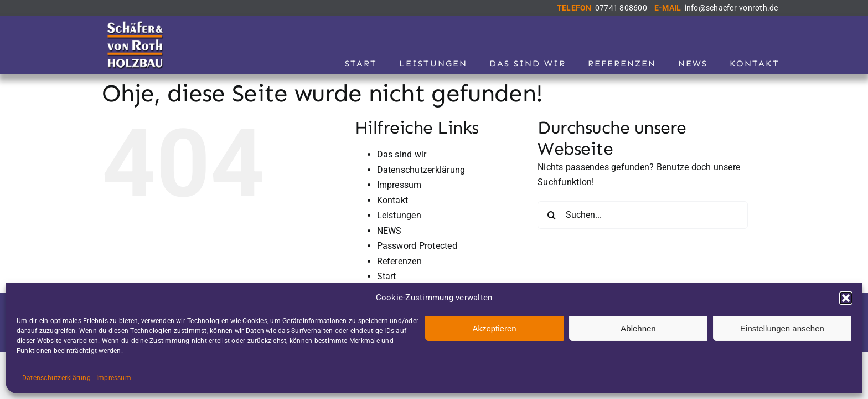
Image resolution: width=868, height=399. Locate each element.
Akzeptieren (494, 328)
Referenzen (399, 261)
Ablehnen (638, 328)
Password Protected (417, 246)
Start (387, 276)
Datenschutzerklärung (56, 378)
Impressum (114, 378)
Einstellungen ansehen (782, 328)
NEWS (389, 231)
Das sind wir (402, 154)
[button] (846, 298)
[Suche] (551, 215)
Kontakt (393, 200)
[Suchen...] (643, 215)
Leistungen (399, 215)
